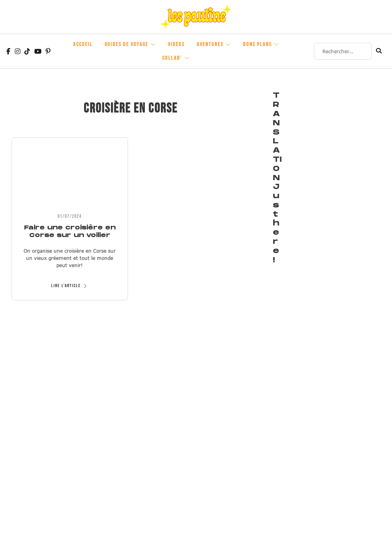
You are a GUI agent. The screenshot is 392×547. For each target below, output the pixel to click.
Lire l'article (70, 286)
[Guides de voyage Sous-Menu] (153, 44)
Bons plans (258, 44)
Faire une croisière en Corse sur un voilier (70, 231)
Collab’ (172, 58)
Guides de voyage (127, 44)
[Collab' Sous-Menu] (187, 58)
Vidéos (176, 44)
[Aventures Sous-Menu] (228, 44)
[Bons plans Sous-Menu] (277, 44)
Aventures (210, 44)
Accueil (83, 44)
